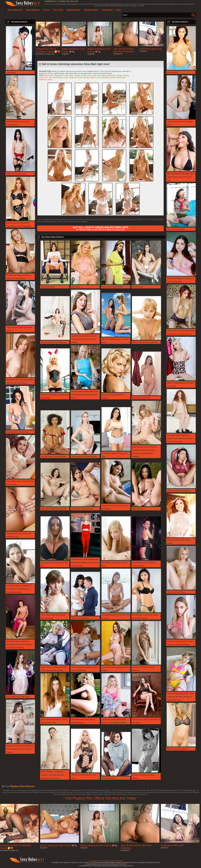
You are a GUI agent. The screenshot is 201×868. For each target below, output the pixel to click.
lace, (99, 77)
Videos (46, 10)
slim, (51, 77)
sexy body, (102, 75)
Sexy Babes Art (94, 861)
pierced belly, (58, 77)
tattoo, (72, 75)
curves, (66, 77)
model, (95, 75)
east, (90, 75)
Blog (118, 10)
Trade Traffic (119, 861)
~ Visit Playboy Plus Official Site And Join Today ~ (100, 798)
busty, (72, 77)
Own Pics (103, 861)
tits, (76, 77)
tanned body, (111, 75)
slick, (46, 77)
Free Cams (58, 10)
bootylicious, (59, 75)
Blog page (110, 861)
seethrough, (121, 77)
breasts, (87, 77)
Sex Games (107, 10)
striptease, (43, 80)
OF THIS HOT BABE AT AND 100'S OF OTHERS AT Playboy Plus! (100, 228)
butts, (67, 75)
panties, (113, 77)
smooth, (120, 75)
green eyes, (49, 75)
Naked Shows (74, 10)
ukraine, (78, 75)
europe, (84, 75)
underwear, (105, 77)
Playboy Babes (91, 10)
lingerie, (93, 77)
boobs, (81, 77)
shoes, (50, 80)
